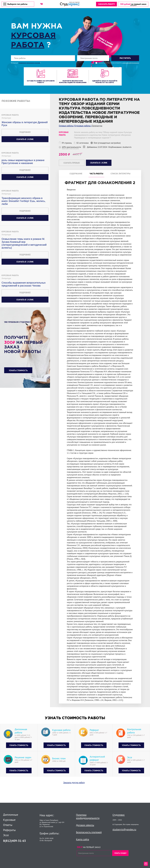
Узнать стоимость (18, 370)
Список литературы (120, 174)
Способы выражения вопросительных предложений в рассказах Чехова (24, 284)
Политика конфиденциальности (88, 816)
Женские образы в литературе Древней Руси (25, 124)
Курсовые (9, 820)
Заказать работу (106, 4)
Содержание (76, 174)
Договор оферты (85, 825)
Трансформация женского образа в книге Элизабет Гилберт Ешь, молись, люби (24, 201)
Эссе (6, 835)
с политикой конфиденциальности (130, 63)
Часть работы (96, 174)
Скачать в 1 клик (25, 139)
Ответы (8, 825)
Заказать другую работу (74, 791)
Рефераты (9, 830)
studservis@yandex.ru (124, 829)
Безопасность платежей (89, 832)
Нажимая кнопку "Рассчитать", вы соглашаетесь (119, 63)
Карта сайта (82, 839)
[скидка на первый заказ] (133, 4)
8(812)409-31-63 (14, 841)
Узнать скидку (120, 853)
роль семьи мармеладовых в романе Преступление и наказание (23, 162)
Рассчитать (125, 58)
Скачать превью (72, 163)
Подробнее (25, 132)
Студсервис (119, 815)
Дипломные (11, 815)
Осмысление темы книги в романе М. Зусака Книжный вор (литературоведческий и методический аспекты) (24, 243)
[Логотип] (70, 4)
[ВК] (42, 4)
